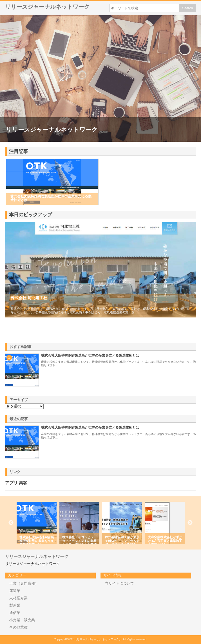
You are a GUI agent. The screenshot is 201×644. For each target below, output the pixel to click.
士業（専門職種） (24, 583)
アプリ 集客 (16, 483)
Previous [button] (11, 523)
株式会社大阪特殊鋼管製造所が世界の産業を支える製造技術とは (90, 355)
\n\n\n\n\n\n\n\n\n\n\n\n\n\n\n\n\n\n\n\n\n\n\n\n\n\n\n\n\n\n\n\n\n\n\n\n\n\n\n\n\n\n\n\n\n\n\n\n (24, 406)
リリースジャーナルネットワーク (47, 7)
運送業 (15, 591)
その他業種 (18, 627)
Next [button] (190, 523)
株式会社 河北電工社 (29, 298)
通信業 (15, 613)
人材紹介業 (18, 598)
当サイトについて (119, 583)
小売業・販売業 (22, 620)
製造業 (15, 605)
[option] (37, 523)
